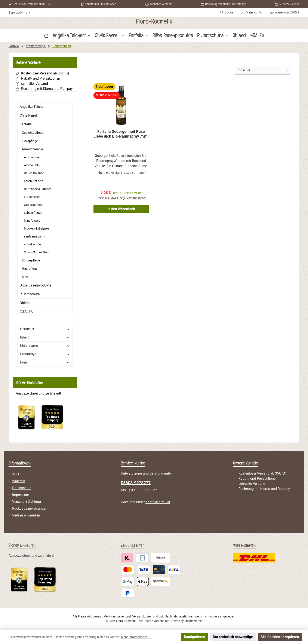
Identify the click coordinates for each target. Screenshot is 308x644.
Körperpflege (31, 260)
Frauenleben (32, 197)
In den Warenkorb (121, 209)
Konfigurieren (195, 637)
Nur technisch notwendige (233, 637)
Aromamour (32, 157)
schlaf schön (32, 244)
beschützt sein (34, 181)
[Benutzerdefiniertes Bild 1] (29, 419)
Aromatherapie (32, 149)
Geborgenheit (33, 205)
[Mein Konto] (252, 12)
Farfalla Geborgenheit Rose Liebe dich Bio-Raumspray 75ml (121, 134)
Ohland (25, 303)
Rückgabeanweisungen (30, 508)
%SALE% (26, 312)
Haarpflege (30, 269)
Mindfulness (32, 221)
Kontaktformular (158, 502)
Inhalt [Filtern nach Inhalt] (45, 337)
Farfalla (26, 124)
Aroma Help (32, 165)
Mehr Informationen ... (136, 637)
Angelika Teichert (33, 107)
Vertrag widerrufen (26, 515)
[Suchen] (227, 12)
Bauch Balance (34, 173)
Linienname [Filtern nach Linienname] (45, 346)
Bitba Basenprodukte (35, 285)
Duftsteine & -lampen (38, 189)
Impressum (21, 495)
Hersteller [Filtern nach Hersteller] (45, 329)
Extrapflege (30, 141)
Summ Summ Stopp (37, 252)
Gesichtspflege (33, 133)
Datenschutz (22, 488)
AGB (16, 474)
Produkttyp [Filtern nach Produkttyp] (45, 354)
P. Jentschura (30, 294)
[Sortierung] (263, 70)
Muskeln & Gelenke (36, 229)
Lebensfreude (33, 213)
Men (25, 277)
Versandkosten (142, 616)
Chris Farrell (29, 115)
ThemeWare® (193, 621)
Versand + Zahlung (27, 502)
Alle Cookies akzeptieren (280, 637)
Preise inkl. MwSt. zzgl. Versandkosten (121, 198)
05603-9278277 (136, 483)
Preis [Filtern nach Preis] (45, 362)
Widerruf (19, 481)
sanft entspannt (35, 236)
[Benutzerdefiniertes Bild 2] (54, 419)
